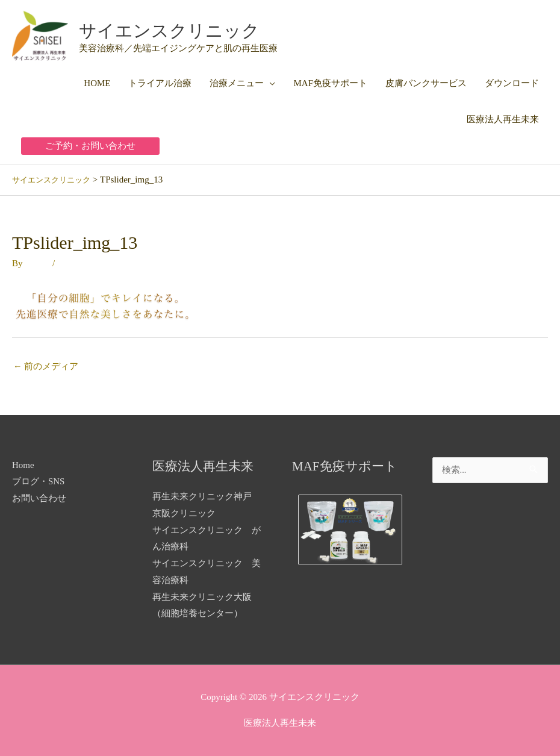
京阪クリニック (184, 513)
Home (23, 464)
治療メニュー (237, 83)
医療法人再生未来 (503, 119)
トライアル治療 (160, 83)
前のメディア (46, 365)
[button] (90, 145)
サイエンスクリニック (185, 30)
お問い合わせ (39, 498)
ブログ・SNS (39, 481)
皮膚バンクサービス (426, 83)
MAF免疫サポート (330, 83)
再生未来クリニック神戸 (202, 496)
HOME (97, 83)
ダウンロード (512, 83)
